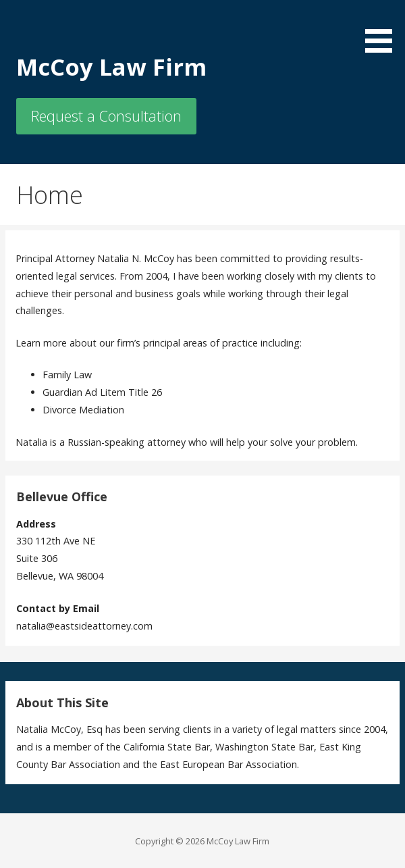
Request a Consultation (106, 116)
